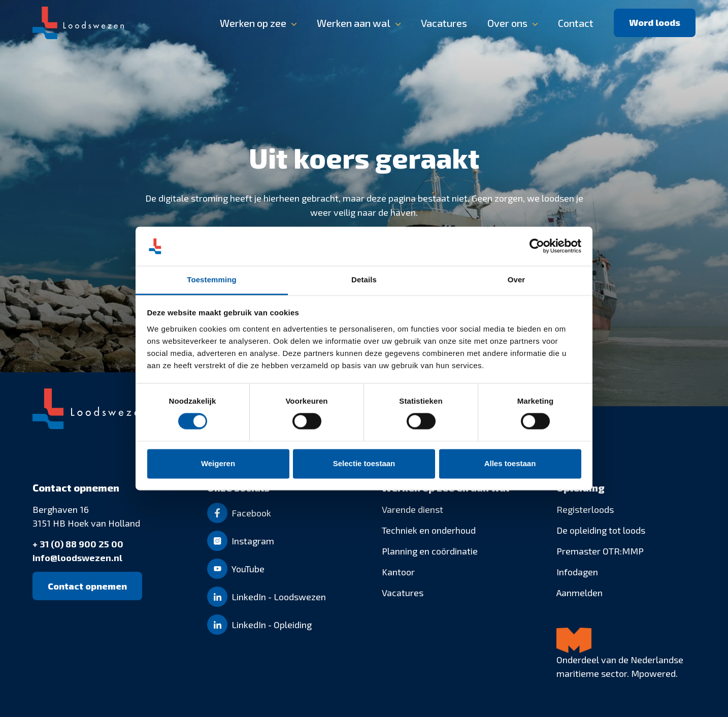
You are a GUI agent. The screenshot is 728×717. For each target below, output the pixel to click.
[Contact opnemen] (87, 586)
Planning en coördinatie (430, 551)
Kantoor (398, 572)
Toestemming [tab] (212, 280)
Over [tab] (517, 280)
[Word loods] (655, 23)
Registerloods (585, 509)
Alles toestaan (510, 463)
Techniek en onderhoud (429, 530)
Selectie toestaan (364, 463)
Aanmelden (580, 593)
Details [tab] (364, 280)
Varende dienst (412, 509)
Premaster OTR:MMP (600, 551)
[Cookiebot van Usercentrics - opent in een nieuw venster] (537, 246)
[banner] (364, 23)
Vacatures (444, 23)
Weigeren (218, 463)
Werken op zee (253, 23)
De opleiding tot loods (601, 530)
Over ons (507, 23)
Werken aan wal (354, 23)
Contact (576, 23)
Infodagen (577, 572)
